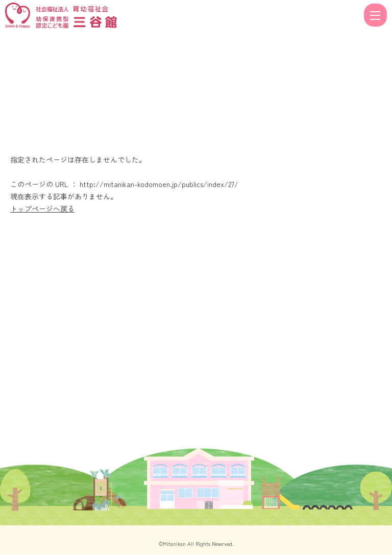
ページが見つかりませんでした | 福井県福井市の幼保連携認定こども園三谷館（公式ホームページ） (183, 15)
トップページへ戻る (42, 209)
